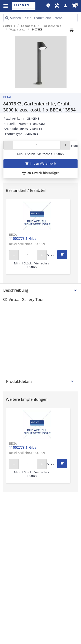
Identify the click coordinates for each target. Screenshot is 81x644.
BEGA (7, 97)
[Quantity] (37, 145)
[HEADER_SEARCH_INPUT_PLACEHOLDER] (40, 18)
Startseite (9, 26)
